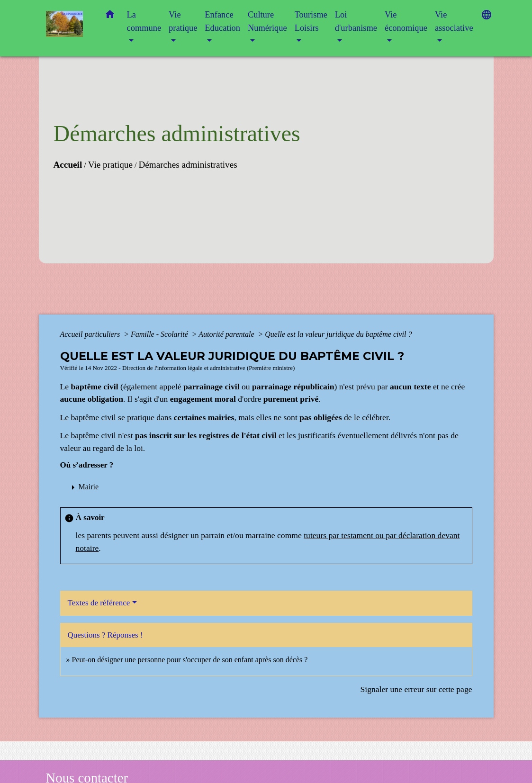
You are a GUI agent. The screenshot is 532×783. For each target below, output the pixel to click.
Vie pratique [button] (183, 21)
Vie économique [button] (406, 21)
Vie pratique (110, 165)
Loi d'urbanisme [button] (356, 21)
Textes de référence (99, 603)
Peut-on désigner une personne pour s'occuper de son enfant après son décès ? (190, 660)
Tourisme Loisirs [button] (311, 21)
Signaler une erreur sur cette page (416, 689)
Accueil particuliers (91, 334)
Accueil (68, 165)
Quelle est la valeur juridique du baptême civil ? (338, 334)
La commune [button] (144, 21)
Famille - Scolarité (160, 334)
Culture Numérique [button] (267, 21)
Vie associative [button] (454, 21)
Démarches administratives (188, 165)
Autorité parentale (227, 334)
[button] (110, 16)
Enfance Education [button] (222, 21)
